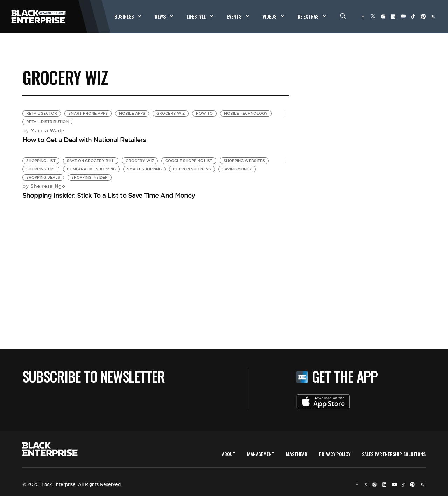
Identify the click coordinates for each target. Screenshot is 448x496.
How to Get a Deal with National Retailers (84, 140)
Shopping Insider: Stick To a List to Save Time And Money (109, 195)
